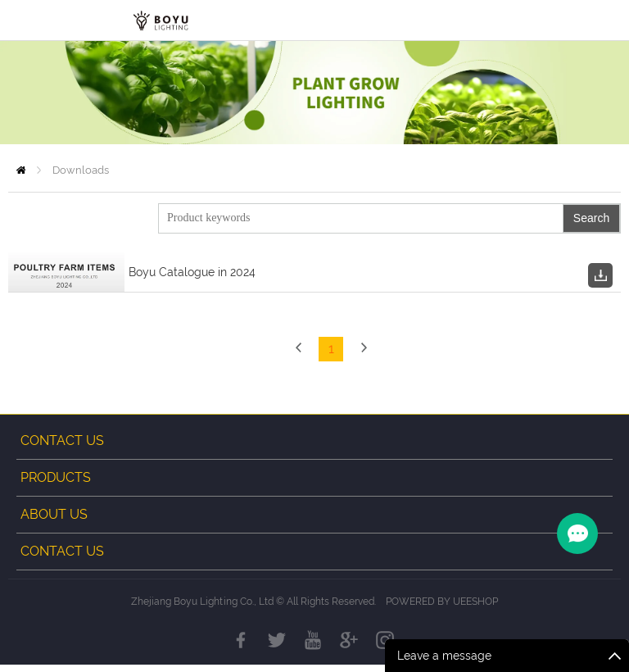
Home (21, 170)
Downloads (81, 170)
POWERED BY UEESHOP (442, 609)
